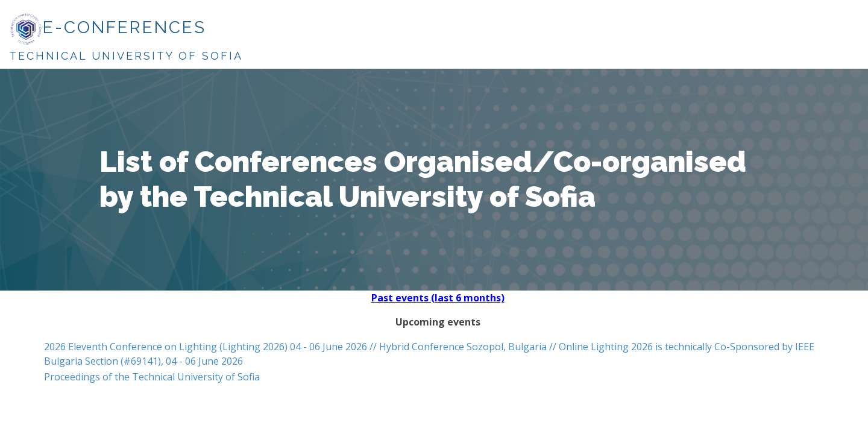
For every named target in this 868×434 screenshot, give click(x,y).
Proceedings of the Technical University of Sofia (152, 377)
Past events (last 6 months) (438, 298)
